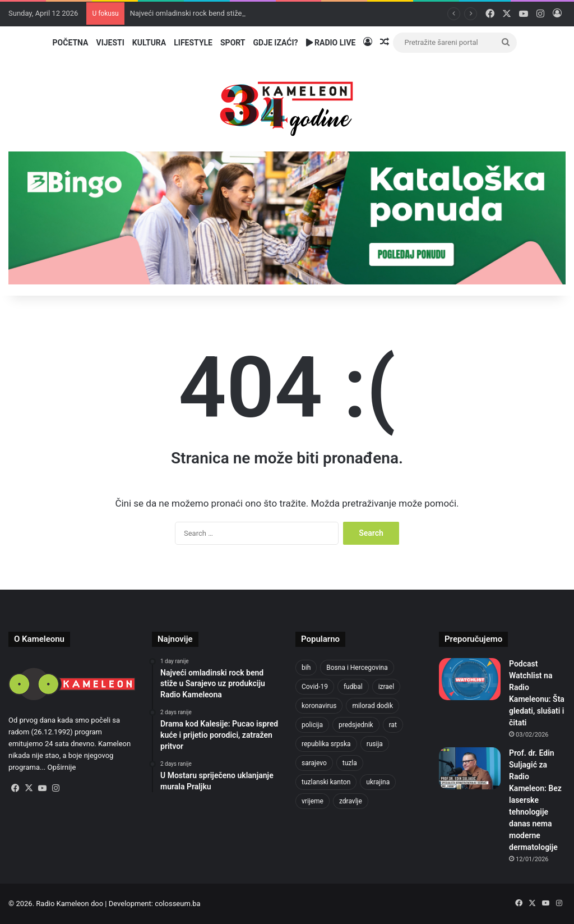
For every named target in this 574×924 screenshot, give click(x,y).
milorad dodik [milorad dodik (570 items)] (372, 706)
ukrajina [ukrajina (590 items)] (378, 782)
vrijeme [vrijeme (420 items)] (313, 801)
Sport (233, 43)
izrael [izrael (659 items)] (386, 687)
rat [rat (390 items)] (393, 725)
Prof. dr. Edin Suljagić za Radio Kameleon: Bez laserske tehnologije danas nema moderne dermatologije (535, 800)
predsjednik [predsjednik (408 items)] (356, 725)
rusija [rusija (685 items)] (375, 744)
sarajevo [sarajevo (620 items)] (314, 763)
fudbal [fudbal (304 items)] (353, 687)
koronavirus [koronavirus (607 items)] (319, 706)
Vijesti (110, 43)
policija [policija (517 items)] (312, 725)
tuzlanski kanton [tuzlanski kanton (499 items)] (326, 782)
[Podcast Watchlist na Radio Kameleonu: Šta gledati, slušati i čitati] (470, 679)
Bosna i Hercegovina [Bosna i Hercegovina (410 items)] (357, 668)
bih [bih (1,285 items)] (306, 668)
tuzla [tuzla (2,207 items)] (350, 763)
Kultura (149, 43)
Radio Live (331, 43)
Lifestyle (193, 43)
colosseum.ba (177, 904)
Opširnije (62, 767)
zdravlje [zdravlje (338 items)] (351, 801)
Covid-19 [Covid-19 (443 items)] (315, 687)
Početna (71, 43)
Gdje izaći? (276, 43)
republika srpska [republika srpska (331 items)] (326, 744)
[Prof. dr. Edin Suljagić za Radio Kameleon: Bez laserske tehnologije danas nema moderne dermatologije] (470, 768)
